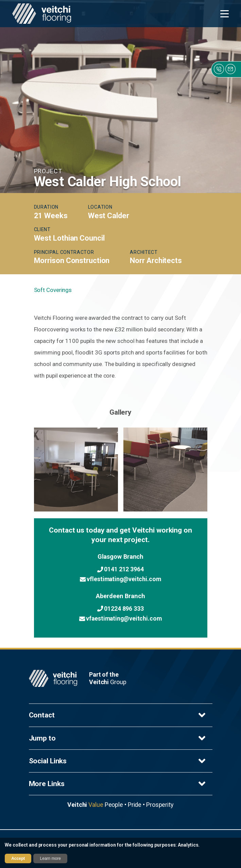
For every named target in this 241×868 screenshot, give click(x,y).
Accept (18, 858)
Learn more (50, 858)
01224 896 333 (121, 608)
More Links (118, 784)
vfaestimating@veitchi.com (121, 619)
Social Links (118, 761)
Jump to (118, 738)
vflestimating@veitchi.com (121, 579)
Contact (118, 715)
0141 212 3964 (121, 569)
